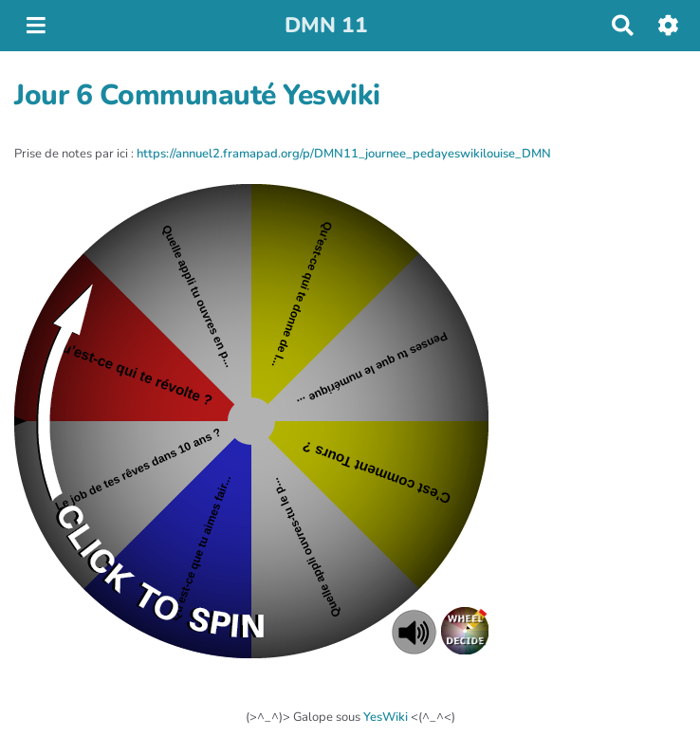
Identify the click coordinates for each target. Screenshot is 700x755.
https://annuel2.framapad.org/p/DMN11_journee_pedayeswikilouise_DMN (344, 154)
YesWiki (386, 717)
